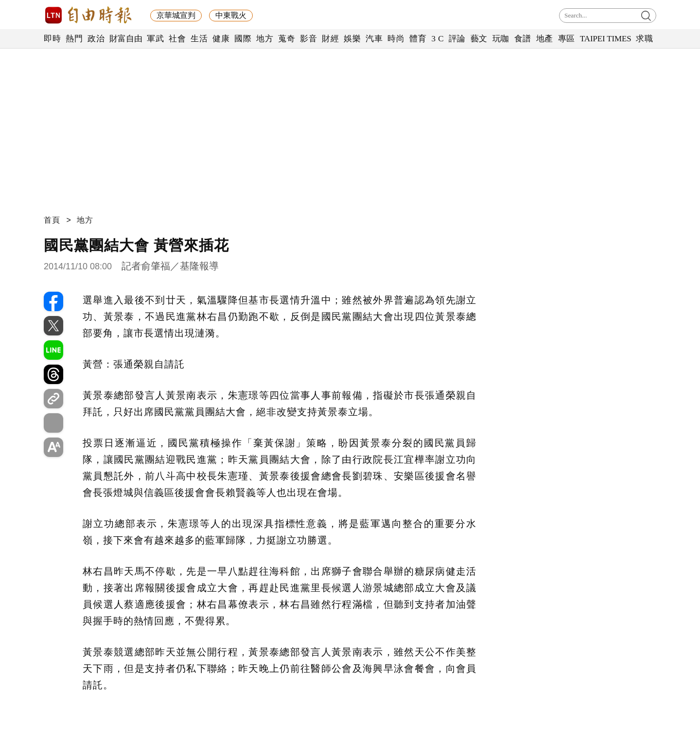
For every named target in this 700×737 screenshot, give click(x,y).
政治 (96, 39)
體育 (418, 39)
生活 (199, 39)
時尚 (396, 39)
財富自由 (126, 39)
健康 (221, 39)
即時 (52, 39)
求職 (644, 39)
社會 (177, 39)
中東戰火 (231, 15)
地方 (265, 39)
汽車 (374, 39)
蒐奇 (287, 39)
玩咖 (501, 39)
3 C (437, 39)
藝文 (479, 39)
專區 (567, 39)
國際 (243, 39)
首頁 (52, 220)
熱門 (74, 39)
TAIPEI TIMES (605, 39)
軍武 (155, 39)
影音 (308, 39)
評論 (457, 39)
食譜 (523, 39)
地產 (545, 39)
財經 (330, 39)
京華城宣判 (176, 15)
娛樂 (352, 39)
